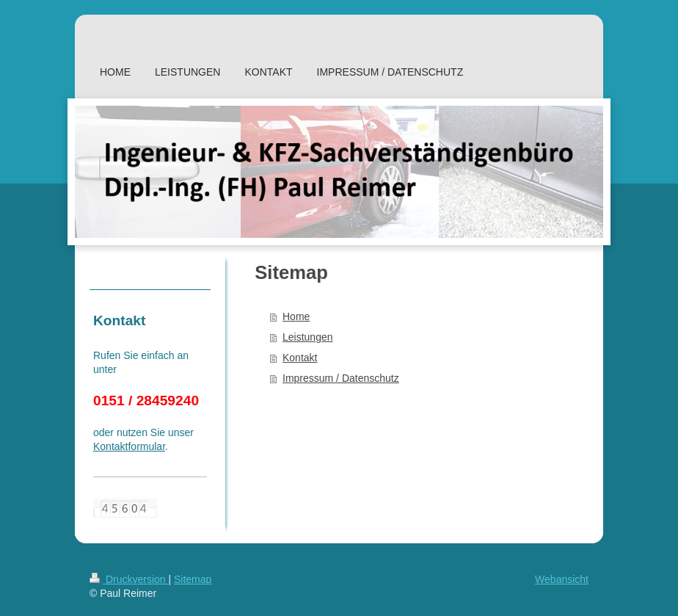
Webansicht (562, 579)
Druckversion (129, 579)
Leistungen (308, 337)
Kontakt (300, 358)
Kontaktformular (129, 446)
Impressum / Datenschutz (341, 378)
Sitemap (193, 579)
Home (296, 316)
